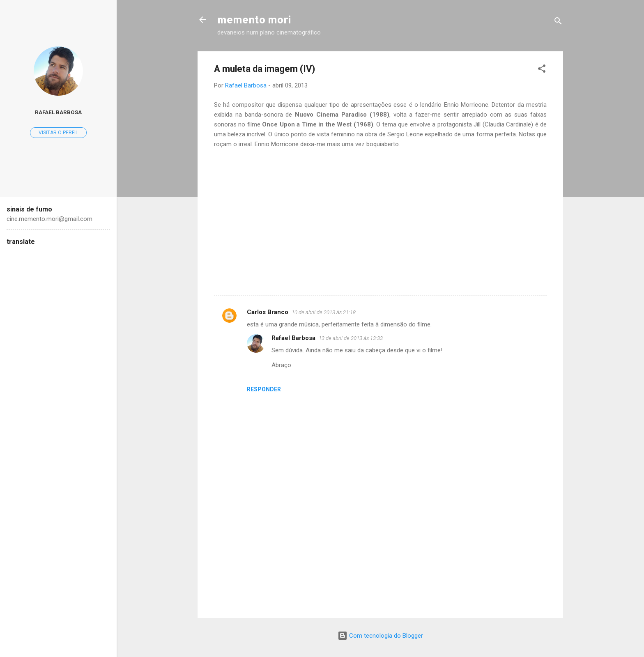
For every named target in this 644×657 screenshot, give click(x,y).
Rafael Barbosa (293, 338)
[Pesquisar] (558, 22)
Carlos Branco (268, 312)
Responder (264, 389)
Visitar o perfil (58, 133)
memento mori (254, 20)
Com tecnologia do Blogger (380, 636)
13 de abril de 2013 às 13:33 (351, 338)
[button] (542, 70)
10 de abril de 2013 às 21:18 (324, 312)
